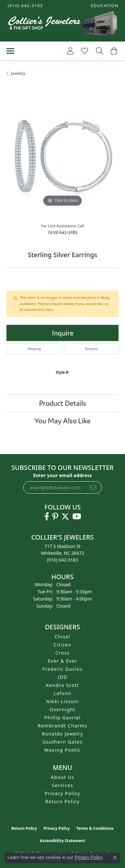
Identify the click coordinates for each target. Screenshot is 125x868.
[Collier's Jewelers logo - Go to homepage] (63, 25)
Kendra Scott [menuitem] (62, 685)
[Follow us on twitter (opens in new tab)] (65, 517)
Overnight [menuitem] (62, 709)
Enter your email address (63, 475)
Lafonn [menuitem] (62, 693)
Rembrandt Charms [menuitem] (63, 726)
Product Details (63, 403)
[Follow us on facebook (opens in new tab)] (47, 517)
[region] (62, 152)
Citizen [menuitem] (62, 645)
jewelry (18, 73)
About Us (62, 777)
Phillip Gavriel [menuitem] (62, 718)
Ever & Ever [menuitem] (63, 661)
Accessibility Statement (62, 841)
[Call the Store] (62, 560)
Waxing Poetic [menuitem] (62, 750)
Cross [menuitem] (62, 653)
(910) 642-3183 (63, 232)
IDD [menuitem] (63, 677)
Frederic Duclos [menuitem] (62, 669)
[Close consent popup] (115, 858)
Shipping (34, 349)
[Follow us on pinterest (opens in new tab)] (55, 517)
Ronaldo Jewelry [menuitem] (62, 734)
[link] (25, 6)
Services (63, 785)
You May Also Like (62, 421)
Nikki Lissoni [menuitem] (63, 701)
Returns (91, 349)
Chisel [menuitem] (62, 637)
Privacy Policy (63, 793)
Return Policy (62, 801)
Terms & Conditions (95, 828)
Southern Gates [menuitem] (62, 742)
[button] (104, 6)
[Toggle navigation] (10, 51)
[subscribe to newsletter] (93, 487)
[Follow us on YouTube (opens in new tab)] (77, 517)
